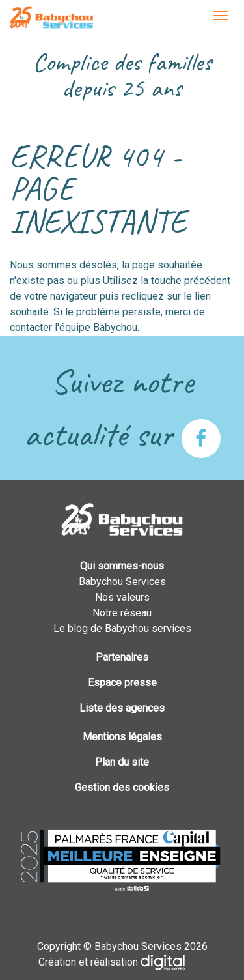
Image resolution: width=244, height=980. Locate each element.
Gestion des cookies (122, 787)
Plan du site (122, 762)
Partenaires (122, 657)
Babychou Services (51, 18)
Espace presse (122, 683)
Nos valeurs (122, 597)
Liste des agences (122, 708)
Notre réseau (122, 613)
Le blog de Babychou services (122, 628)
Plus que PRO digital (173, 962)
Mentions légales (122, 737)
